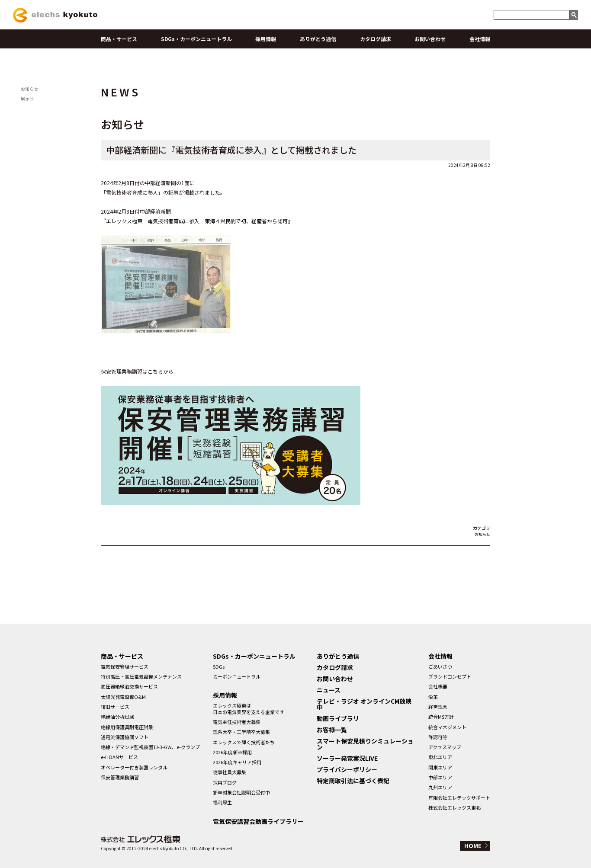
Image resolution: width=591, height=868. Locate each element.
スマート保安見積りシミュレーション (365, 744)
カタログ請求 (376, 39)
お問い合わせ (430, 39)
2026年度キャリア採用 (237, 762)
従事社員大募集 (230, 772)
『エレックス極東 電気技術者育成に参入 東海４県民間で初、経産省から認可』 (197, 221)
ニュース (329, 690)
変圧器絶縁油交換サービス (129, 686)
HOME (473, 846)
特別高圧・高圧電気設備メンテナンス (141, 676)
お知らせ (29, 89)
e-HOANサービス (119, 757)
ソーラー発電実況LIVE (347, 758)
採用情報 (266, 39)
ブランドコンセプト (450, 676)
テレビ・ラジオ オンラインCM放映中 (364, 704)
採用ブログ (225, 782)
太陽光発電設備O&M (123, 697)
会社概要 (438, 686)
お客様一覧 (332, 730)
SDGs (219, 666)
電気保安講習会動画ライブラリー (258, 821)
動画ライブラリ (338, 718)
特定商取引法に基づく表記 (353, 781)
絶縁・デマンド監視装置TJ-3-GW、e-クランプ (150, 747)
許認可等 (438, 737)
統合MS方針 (441, 717)
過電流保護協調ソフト (125, 737)
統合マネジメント (447, 727)
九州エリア (440, 787)
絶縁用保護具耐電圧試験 (127, 727)
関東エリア (440, 767)
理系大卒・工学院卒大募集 (241, 732)
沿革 (433, 697)
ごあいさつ (440, 666)
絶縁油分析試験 (117, 717)
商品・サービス (119, 39)
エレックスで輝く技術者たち (244, 742)
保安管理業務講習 (120, 777)
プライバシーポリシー (347, 769)
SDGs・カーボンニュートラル (196, 39)
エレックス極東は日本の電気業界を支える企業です (249, 708)
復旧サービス (115, 707)
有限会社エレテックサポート (459, 798)
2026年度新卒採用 (232, 752)
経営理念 (438, 707)
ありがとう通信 (318, 39)
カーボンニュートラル (237, 676)
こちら (155, 371)
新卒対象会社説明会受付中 (241, 792)
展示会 (27, 98)
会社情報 (480, 39)
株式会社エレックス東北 (454, 807)
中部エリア (440, 777)
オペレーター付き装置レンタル (134, 767)
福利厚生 (222, 802)
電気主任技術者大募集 (237, 722)
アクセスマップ (445, 747)
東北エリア (440, 757)
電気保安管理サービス (125, 666)
